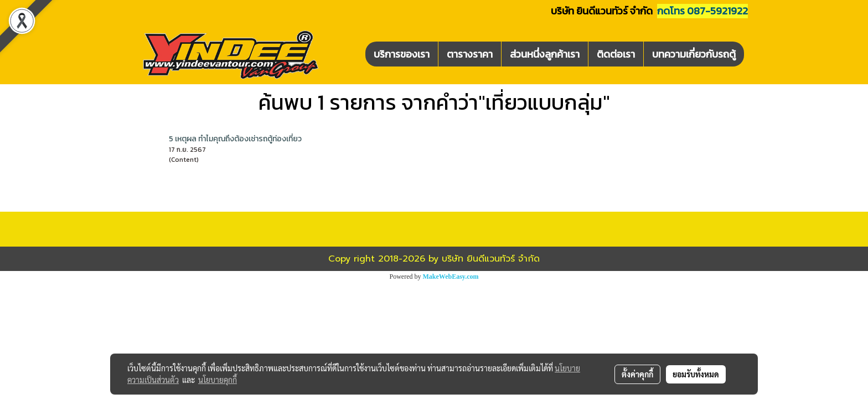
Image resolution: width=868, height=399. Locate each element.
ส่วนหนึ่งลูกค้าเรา (545, 54)
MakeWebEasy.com (451, 277)
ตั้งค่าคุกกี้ (637, 374)
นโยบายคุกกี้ (218, 380)
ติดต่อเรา (616, 54)
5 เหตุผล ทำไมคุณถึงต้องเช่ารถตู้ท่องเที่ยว (235, 139)
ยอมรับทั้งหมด (696, 374)
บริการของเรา (402, 54)
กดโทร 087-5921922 (702, 11)
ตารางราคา (470, 54)
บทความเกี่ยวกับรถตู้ (694, 54)
